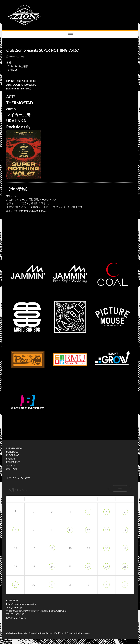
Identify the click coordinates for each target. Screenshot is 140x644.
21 (125, 548)
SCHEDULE (12, 452)
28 (125, 566)
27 (107, 566)
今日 (120, 488)
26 (88, 566)
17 (52, 548)
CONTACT (12, 469)
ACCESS (11, 466)
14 (125, 530)
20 (107, 548)
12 (88, 530)
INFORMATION (14, 448)
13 (107, 530)
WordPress (59, 633)
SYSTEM (11, 459)
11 (70, 530)
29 (15, 585)
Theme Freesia (46, 633)
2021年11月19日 (15, 57)
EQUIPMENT (13, 462)
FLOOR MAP (13, 455)
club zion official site (17, 633)
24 (52, 566)
